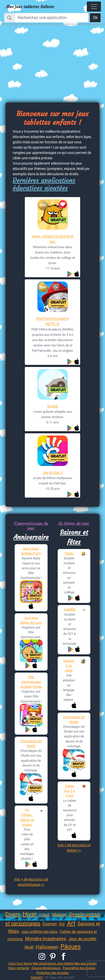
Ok (95, 18)
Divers (13, 914)
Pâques (71, 947)
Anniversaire (31, 537)
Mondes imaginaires (46, 939)
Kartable (70, 609)
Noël (29, 947)
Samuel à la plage (69, 666)
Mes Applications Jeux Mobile (53, 963)
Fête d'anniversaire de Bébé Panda (31, 682)
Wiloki (69, 553)
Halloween (47, 947)
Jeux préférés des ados (39, 932)
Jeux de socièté (83, 939)
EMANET (37, 978)
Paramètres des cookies (79, 968)
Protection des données (52, 973)
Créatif (44, 915)
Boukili (52, 406)
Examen (50, 924)
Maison (59, 915)
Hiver (30, 914)
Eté (62, 924)
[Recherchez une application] (51, 18)
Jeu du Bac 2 (53, 473)
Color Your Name (20, 963)
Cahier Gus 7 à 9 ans (70, 791)
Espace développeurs (46, 968)
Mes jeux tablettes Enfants (30, 7)
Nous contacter (19, 968)
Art (71, 923)
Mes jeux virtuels (85, 963)
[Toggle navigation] (94, 7)
